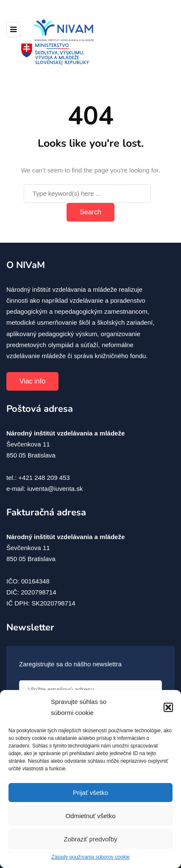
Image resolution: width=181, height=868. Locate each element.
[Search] (87, 194)
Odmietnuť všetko (90, 816)
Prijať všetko (90, 793)
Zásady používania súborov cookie (90, 857)
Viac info (32, 381)
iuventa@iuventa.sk (55, 489)
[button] (168, 707)
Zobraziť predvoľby (91, 839)
